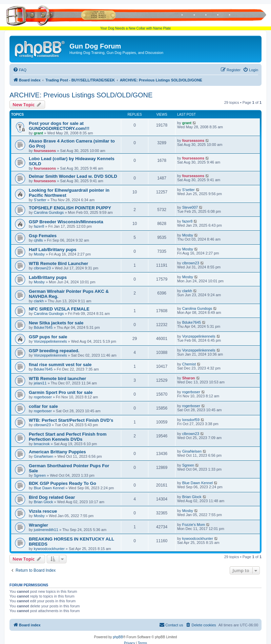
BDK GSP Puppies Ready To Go (62, 483)
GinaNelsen (44, 456)
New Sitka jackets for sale (56, 323)
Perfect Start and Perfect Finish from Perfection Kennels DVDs (68, 437)
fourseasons (45, 151)
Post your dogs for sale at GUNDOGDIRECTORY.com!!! (59, 126)
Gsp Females (43, 236)
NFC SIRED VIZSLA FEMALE (59, 309)
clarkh (39, 301)
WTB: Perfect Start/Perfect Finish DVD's (71, 420)
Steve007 (190, 207)
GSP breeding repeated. (54, 351)
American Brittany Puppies (57, 452)
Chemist (189, 364)
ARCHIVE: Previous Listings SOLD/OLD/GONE (81, 95)
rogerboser (43, 397)
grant (39, 133)
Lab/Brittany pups (48, 277)
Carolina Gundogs (49, 212)
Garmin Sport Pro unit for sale (61, 392)
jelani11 (40, 383)
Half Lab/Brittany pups (53, 250)
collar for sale (43, 406)
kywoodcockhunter (49, 549)
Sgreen (40, 475)
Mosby (188, 235)
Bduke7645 (43, 327)
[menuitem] (20, 70)
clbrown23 (42, 268)
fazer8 (39, 226)
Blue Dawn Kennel (49, 488)
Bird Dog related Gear (52, 497)
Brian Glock (44, 502)
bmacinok (42, 444)
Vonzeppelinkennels (50, 341)
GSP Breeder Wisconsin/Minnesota (66, 222)
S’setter (40, 200)
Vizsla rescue (43, 511)
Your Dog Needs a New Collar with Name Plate (135, 17)
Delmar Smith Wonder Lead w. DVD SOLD (73, 176)
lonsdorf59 (191, 420)
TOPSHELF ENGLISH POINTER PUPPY (70, 208)
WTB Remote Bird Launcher (58, 263)
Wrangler (38, 525)
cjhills (38, 240)
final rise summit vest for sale (60, 365)
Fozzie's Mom (194, 525)
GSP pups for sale (48, 337)
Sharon (189, 378)
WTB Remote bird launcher (57, 378)
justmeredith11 (46, 530)
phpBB (118, 637)
